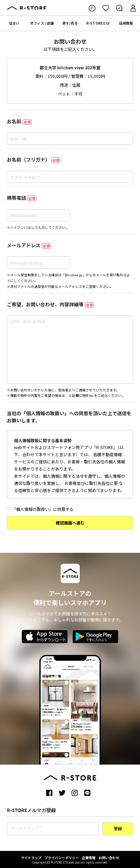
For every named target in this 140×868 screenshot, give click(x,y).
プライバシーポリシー (62, 858)
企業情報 (89, 858)
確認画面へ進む (70, 523)
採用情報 (126, 23)
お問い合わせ (109, 858)
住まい (14, 23)
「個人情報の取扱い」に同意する (40, 509)
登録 (118, 829)
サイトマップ (31, 858)
